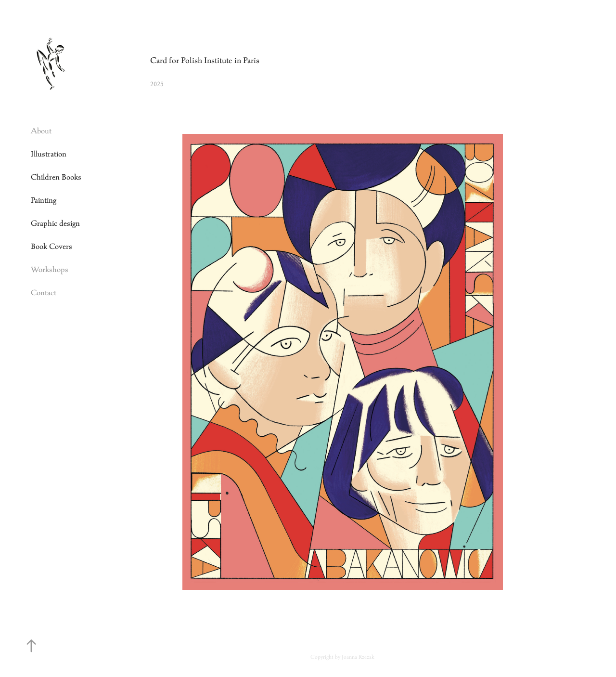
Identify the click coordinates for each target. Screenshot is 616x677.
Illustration (49, 154)
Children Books (56, 177)
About (41, 131)
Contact (44, 293)
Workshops (50, 269)
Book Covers (51, 246)
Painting (44, 200)
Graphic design (55, 223)
